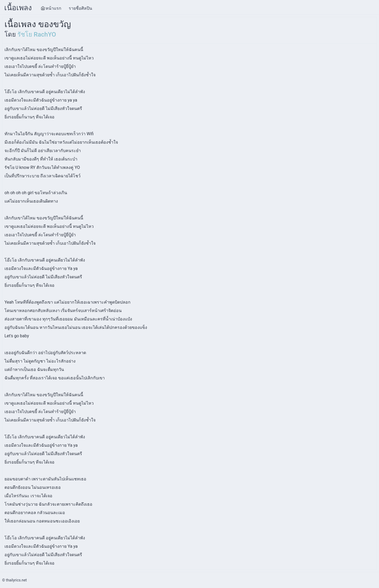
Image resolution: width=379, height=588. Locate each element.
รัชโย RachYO (37, 34)
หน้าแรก (51, 8)
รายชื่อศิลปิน (80, 8)
